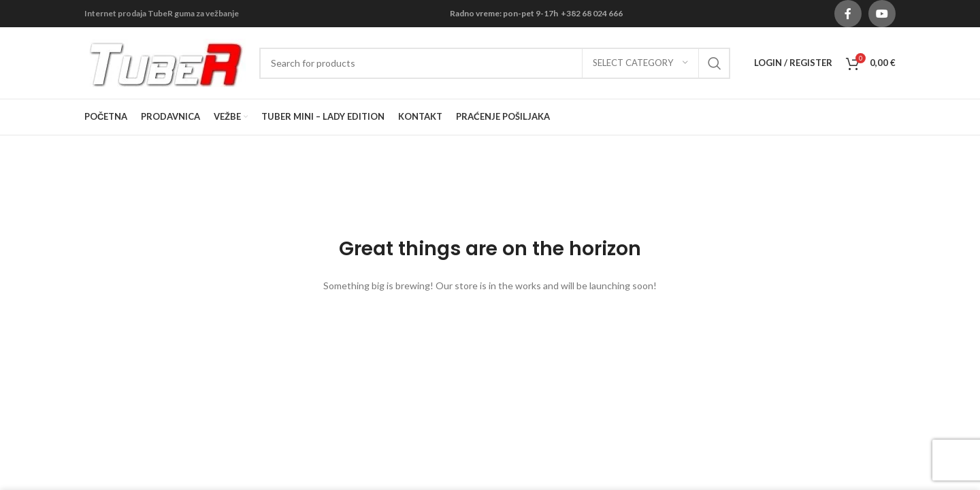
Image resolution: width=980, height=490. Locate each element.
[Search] (495, 63)
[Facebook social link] (848, 14)
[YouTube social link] (882, 14)
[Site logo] (165, 62)
